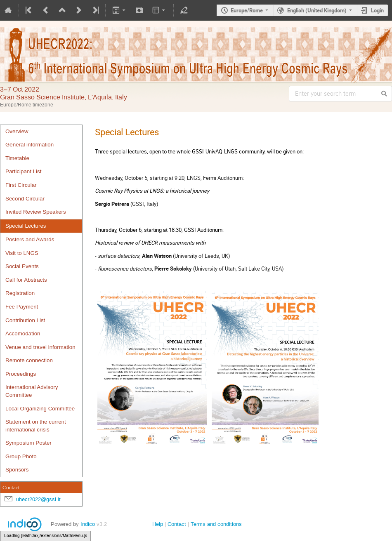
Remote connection (29, 360)
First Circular (21, 185)
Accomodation (23, 333)
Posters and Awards (30, 239)
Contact (177, 524)
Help (158, 524)
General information (30, 145)
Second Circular (25, 199)
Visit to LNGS (22, 253)
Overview (17, 131)
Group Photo (21, 456)
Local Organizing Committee (40, 409)
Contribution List (25, 320)
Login (377, 10)
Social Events (22, 266)
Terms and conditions (216, 524)
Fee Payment (22, 307)
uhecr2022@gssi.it (38, 499)
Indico (88, 524)
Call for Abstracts (26, 280)
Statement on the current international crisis (36, 426)
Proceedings (21, 374)
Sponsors (17, 470)
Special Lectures (26, 226)
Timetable (17, 158)
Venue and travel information (40, 347)
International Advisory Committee (32, 391)
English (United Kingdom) (317, 10)
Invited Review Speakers (36, 212)
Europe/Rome (247, 10)
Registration (20, 293)
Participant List (23, 171)
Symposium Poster (28, 443)
